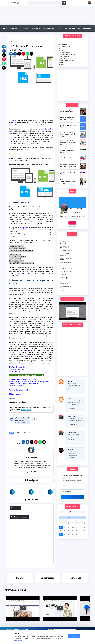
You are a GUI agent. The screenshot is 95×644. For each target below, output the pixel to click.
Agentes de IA (63, 40)
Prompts (61, 65)
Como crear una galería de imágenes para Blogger (67, 111)
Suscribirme (73, 497)
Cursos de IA (36, 28)
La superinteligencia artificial (67, 61)
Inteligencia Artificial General (67, 54)
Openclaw (61, 63)
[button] (4, 47)
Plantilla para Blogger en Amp (68, 157)
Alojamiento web (64, 263)
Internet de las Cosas (65, 56)
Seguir (72, 223)
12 (61, 528)
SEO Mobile (19, 433)
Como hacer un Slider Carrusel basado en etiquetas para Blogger (68, 151)
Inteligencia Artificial (72, 28)
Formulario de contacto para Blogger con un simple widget (68, 165)
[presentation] (87, 607)
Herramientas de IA (64, 46)
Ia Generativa (62, 50)
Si (34, 419)
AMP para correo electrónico (64, 254)
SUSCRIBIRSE (26, 410)
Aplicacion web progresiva (64, 278)
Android (62, 274)
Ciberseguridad (50, 28)
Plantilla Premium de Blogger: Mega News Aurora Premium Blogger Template (68, 143)
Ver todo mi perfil (72, 226)
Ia (59, 48)
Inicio (5, 28)
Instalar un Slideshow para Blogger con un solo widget (67, 118)
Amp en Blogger (64, 271)
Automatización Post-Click (65, 287)
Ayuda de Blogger (14, 3)
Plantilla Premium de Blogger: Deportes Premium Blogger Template (68, 135)
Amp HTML (63, 266)
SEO (26, 28)
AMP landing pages (65, 251)
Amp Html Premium (65, 268)
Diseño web (87, 28)
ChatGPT (61, 42)
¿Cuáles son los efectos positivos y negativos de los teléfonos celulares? (69, 182)
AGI (60, 28)
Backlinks (62, 291)
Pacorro (70, 381)
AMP (61, 239)
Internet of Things (64, 59)
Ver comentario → (72, 391)
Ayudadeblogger (76, 209)
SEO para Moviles (29, 433)
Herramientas (15, 28)
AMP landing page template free (65, 247)
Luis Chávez (31, 457)
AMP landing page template (65, 242)
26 (61, 534)
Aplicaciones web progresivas (64, 283)
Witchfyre (70, 450)
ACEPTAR (74, 636)
